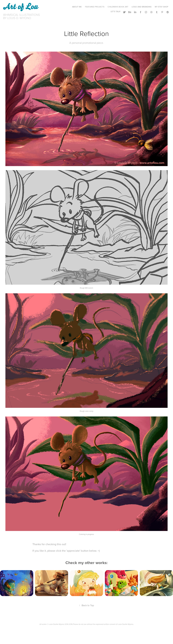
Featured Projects (95, 7)
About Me (77, 7)
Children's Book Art (118, 7)
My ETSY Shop (162, 7)
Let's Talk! (115, 11)
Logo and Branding (142, 7)
